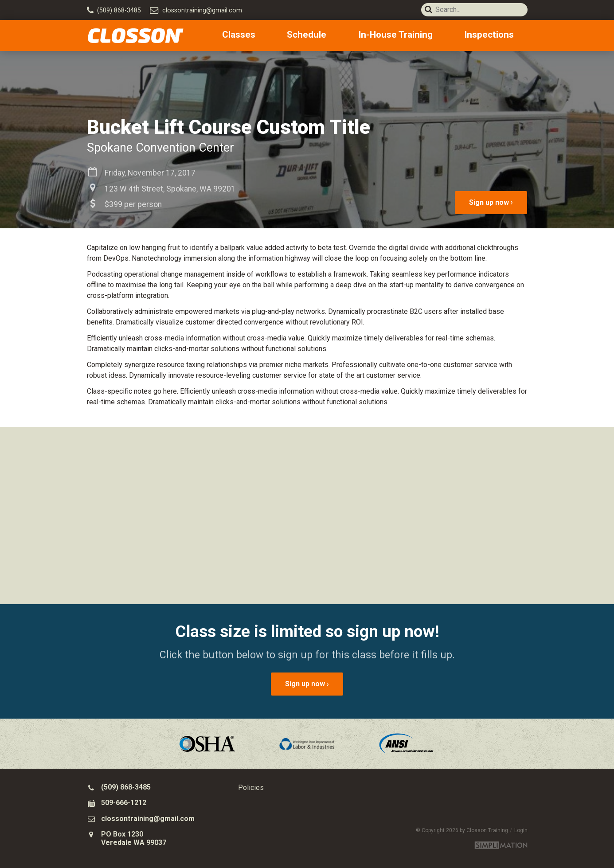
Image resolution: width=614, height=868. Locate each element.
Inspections (500, 35)
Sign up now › (491, 202)
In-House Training (416, 35)
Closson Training (136, 35)
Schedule (337, 35)
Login (521, 830)
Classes (282, 35)
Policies (251, 788)
